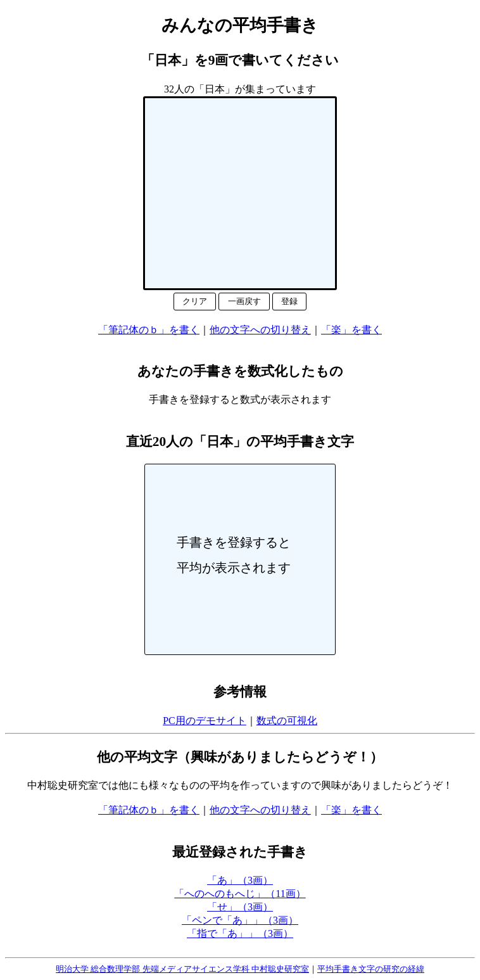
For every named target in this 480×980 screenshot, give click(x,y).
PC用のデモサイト (205, 721)
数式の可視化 (287, 721)
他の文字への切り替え (260, 330)
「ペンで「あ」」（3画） (240, 920)
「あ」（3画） (240, 880)
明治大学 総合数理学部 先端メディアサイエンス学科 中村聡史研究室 (182, 969)
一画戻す (244, 301)
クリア (195, 301)
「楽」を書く (351, 330)
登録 (289, 301)
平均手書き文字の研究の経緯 (371, 969)
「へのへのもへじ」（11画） (240, 894)
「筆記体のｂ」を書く (149, 330)
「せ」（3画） (240, 907)
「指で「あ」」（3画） (240, 933)
